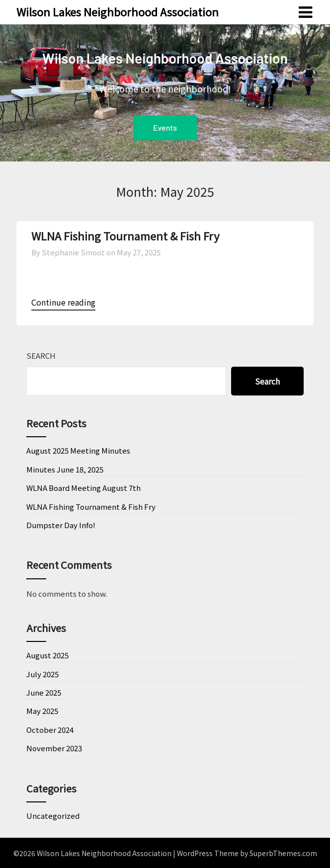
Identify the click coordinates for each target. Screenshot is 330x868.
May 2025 (42, 711)
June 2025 (44, 692)
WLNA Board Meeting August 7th (83, 488)
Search (41, 355)
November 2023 (54, 748)
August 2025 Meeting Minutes (78, 450)
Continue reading (63, 302)
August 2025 (47, 655)
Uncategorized (53, 816)
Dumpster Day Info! (61, 525)
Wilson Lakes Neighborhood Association (118, 11)
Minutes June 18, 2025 (65, 469)
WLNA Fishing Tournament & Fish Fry (125, 236)
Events (165, 127)
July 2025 (42, 674)
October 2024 (50, 730)
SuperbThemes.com (283, 853)
